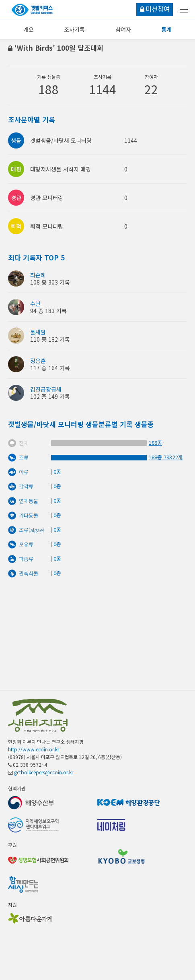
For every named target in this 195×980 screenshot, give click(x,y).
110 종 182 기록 (50, 339)
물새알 (38, 332)
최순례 (38, 275)
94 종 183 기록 (48, 311)
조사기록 (74, 29)
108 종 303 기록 (50, 282)
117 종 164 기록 (50, 368)
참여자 (123, 29)
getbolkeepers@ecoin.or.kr (44, 772)
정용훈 (38, 361)
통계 (166, 29)
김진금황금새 (46, 389)
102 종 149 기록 (50, 396)
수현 (35, 303)
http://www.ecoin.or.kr (34, 749)
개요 (29, 29)
